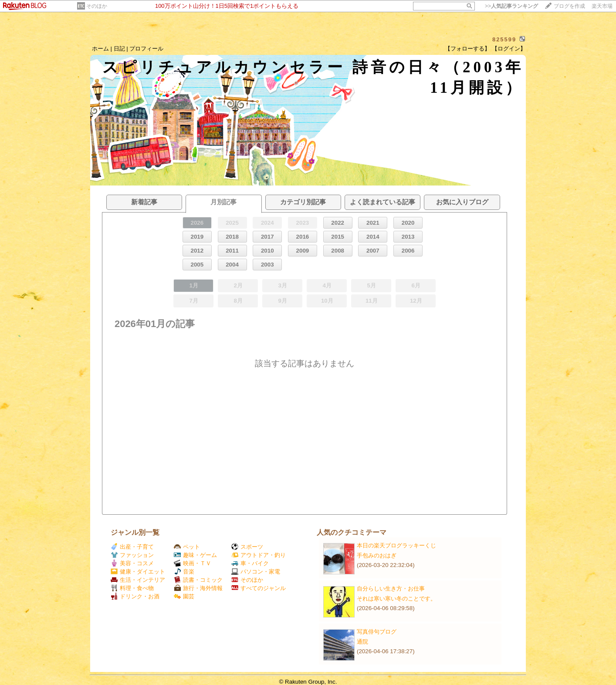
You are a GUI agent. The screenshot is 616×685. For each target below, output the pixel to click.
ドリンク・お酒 (135, 596)
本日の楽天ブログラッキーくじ (396, 545)
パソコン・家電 (256, 572)
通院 (362, 642)
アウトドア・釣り (259, 555)
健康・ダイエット (138, 572)
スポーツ (247, 547)
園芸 (184, 596)
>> (511, 6)
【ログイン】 (509, 49)
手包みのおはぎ (377, 555)
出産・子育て (132, 547)
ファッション (132, 555)
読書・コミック (198, 580)
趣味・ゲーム (195, 555)
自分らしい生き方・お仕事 (391, 589)
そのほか (97, 6)
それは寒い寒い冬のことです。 (396, 599)
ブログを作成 (569, 6)
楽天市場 (602, 6)
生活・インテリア (138, 580)
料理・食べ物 (132, 588)
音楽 (184, 572)
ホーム (100, 49)
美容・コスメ (132, 563)
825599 (504, 39)
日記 (119, 49)
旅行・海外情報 (198, 588)
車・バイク (250, 563)
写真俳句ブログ (377, 632)
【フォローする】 (467, 49)
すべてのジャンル (259, 588)
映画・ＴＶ (193, 563)
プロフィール (146, 49)
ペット (187, 547)
